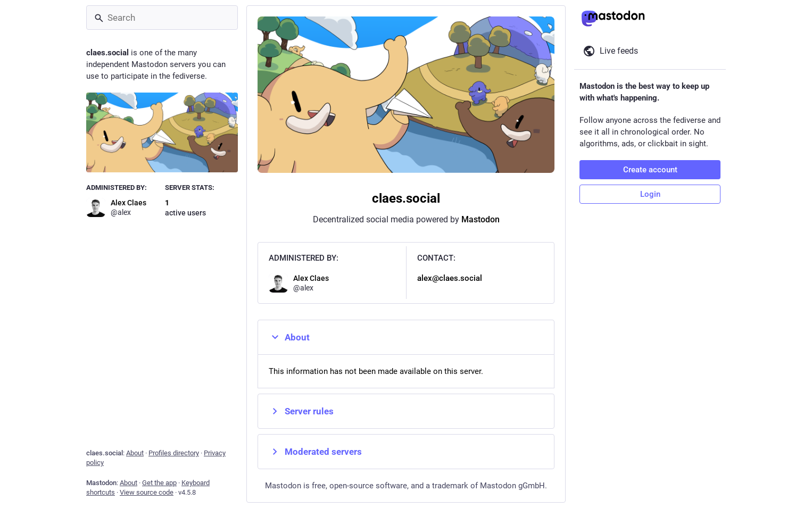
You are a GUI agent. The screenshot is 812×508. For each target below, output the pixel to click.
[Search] (162, 18)
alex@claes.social (450, 278)
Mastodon (480, 219)
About (289, 337)
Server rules (301, 411)
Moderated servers (315, 452)
